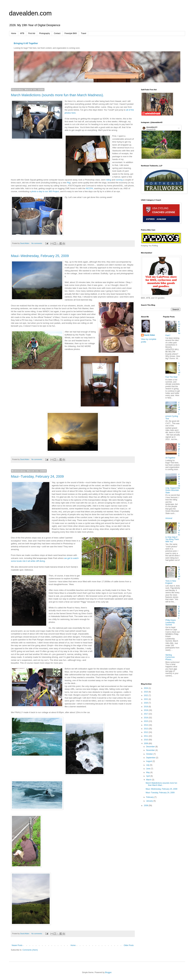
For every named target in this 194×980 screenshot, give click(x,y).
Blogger (108, 972)
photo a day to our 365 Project (45, 191)
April (148, 776)
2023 (146, 692)
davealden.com (30, 13)
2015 (146, 721)
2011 (146, 736)
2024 (146, 688)
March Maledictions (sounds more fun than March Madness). (57, 95)
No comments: (37, 243)
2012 (146, 732)
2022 (146, 695)
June (148, 769)
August (149, 761)
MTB (22, 33)
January (150, 801)
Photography (44, 33)
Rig (69, 183)
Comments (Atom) (30, 950)
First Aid (32, 33)
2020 (146, 703)
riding (109, 180)
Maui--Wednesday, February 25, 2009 (40, 256)
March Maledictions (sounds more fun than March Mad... (161, 784)
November (151, 750)
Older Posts (129, 945)
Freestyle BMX (71, 33)
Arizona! (169, 518)
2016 (146, 718)
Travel (83, 33)
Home (14, 33)
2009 (146, 743)
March (149, 780)
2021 (146, 699)
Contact (57, 33)
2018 (146, 710)
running (119, 180)
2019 (146, 707)
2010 (146, 740)
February (150, 797)
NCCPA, (90, 188)
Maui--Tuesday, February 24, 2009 (37, 476)
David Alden (150, 335)
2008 (146, 806)
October (150, 754)
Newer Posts (17, 945)
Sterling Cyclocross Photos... (170, 657)
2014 (146, 725)
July (148, 765)
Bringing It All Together (26, 43)
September (151, 758)
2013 (146, 729)
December (151, 747)
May (148, 772)
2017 (146, 714)
